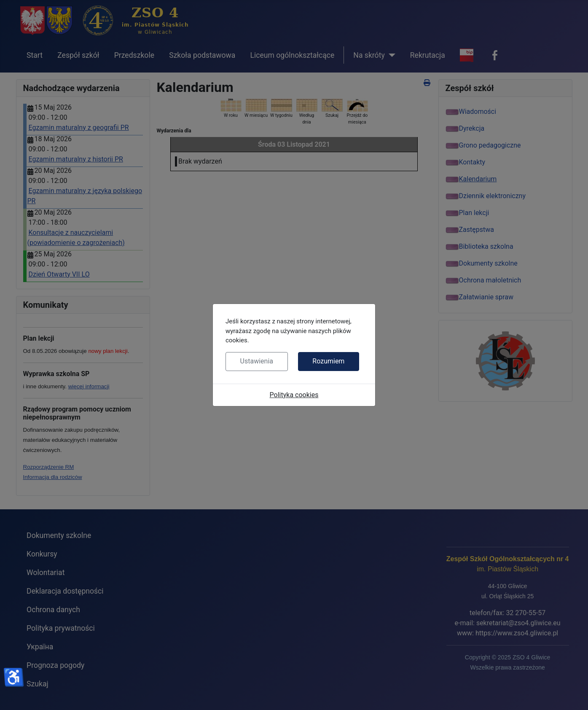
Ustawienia (257, 361)
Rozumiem (328, 361)
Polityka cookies (294, 395)
